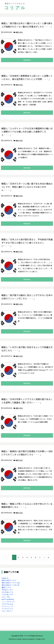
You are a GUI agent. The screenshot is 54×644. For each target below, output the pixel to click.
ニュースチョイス (8, 602)
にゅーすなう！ (7, 611)
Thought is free (40, 639)
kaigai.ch (5, 578)
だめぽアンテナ (7, 590)
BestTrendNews (8, 599)
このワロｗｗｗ (7, 604)
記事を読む (27, 60)
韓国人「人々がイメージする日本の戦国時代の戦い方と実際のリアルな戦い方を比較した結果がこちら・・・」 (27, 132)
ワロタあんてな (7, 594)
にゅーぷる (6, 597)
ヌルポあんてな (7, 592)
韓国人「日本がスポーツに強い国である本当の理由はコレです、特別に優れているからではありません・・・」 (27, 187)
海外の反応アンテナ (9, 580)
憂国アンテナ (6, 587)
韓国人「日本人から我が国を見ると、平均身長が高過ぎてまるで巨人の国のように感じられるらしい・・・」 (27, 243)
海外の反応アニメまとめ (11, 585)
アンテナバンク (7, 609)
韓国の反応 (19, 32)
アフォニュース (7, 606)
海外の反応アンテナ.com (11, 583)
